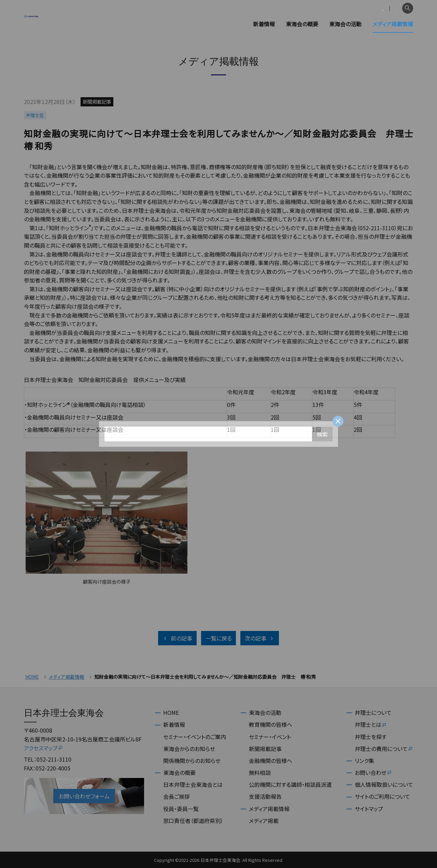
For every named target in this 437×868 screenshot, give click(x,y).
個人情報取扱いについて (384, 784)
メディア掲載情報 (393, 24)
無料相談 (260, 773)
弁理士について (373, 712)
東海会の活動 (345, 24)
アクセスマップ (44, 748)
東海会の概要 (302, 24)
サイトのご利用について (382, 796)
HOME (32, 677)
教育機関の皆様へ (271, 724)
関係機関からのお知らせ (192, 761)
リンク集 (364, 761)
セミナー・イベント (270, 737)
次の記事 (260, 638)
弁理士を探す (371, 737)
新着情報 (264, 24)
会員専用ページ (356, 8)
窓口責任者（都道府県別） (193, 821)
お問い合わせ (373, 773)
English (390, 8)
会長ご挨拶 (177, 796)
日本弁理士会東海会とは (193, 784)
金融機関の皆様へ (271, 761)
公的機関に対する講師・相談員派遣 (290, 784)
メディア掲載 (264, 821)
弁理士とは (371, 724)
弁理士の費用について (384, 749)
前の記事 (177, 638)
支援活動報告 (265, 796)
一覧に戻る (219, 638)
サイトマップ (369, 809)
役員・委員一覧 (181, 809)
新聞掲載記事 (265, 749)
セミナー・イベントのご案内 (195, 737)
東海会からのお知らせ (189, 749)
